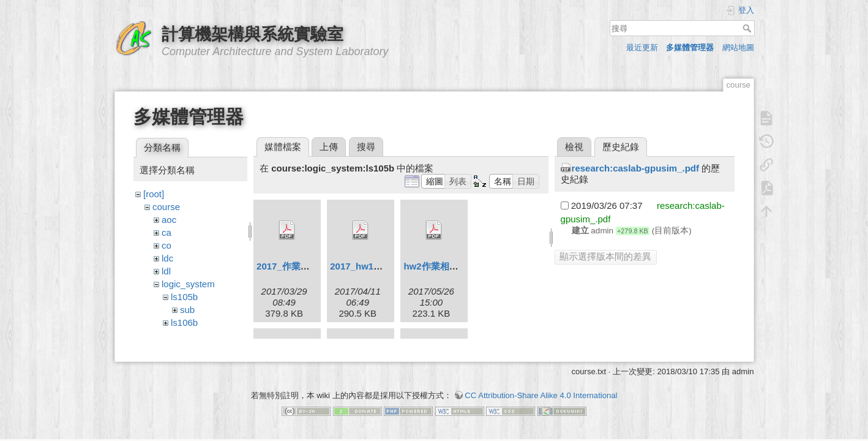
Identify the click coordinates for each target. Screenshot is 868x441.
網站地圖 (738, 47)
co (166, 245)
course (166, 207)
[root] (154, 194)
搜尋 (748, 28)
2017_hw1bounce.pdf (376, 266)
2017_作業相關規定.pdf (305, 266)
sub (187, 310)
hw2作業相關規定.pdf (448, 266)
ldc (167, 258)
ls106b (184, 322)
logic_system (188, 284)
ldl (166, 271)
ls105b (184, 297)
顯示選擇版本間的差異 (605, 256)
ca (166, 232)
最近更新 (642, 47)
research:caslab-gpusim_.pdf (635, 168)
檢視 (574, 147)
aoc (169, 220)
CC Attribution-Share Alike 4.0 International (541, 398)
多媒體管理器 (690, 47)
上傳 (329, 147)
